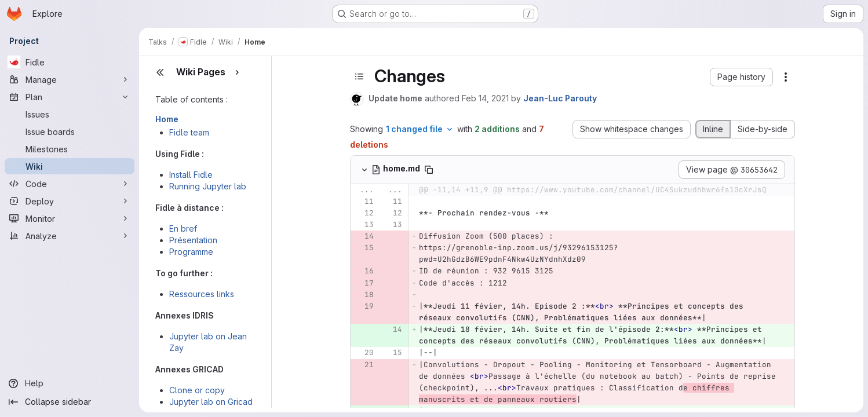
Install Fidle (191, 175)
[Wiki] (70, 166)
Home (167, 119)
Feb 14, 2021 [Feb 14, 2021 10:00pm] (485, 98)
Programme (191, 252)
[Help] (70, 383)
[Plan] (70, 97)
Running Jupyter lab (208, 186)
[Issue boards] (70, 131)
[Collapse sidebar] (70, 402)
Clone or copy (197, 390)
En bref (183, 228)
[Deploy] (70, 201)
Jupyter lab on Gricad (211, 402)
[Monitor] (70, 218)
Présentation (193, 240)
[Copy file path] (429, 170)
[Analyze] (70, 236)
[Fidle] (70, 62)
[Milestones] (70, 149)
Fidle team (189, 132)
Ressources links (202, 294)
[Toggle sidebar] (359, 76)
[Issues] (70, 114)
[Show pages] (237, 72)
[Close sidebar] (160, 72)
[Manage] (70, 79)
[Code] (70, 184)
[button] (741, 77)
